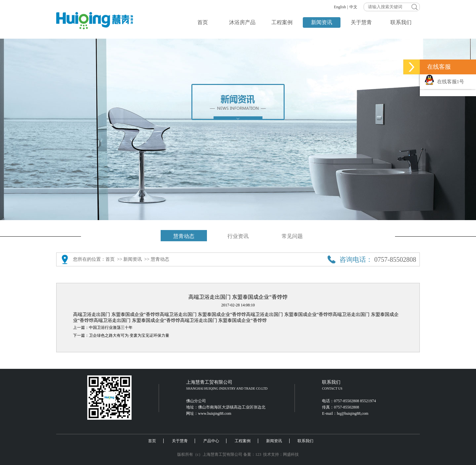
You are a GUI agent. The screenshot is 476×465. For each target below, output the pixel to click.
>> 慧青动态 (156, 259)
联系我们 (401, 22)
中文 (353, 7)
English (340, 7)
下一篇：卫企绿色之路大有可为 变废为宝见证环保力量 (121, 335)
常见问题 (292, 236)
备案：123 (252, 454)
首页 (203, 22)
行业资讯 (238, 236)
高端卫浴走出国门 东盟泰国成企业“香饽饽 (116, 314)
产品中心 (211, 441)
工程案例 (282, 22)
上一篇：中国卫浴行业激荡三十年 (103, 328)
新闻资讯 (322, 22)
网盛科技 (291, 454)
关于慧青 (361, 22)
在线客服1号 (444, 82)
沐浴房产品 (242, 22)
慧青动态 (184, 236)
